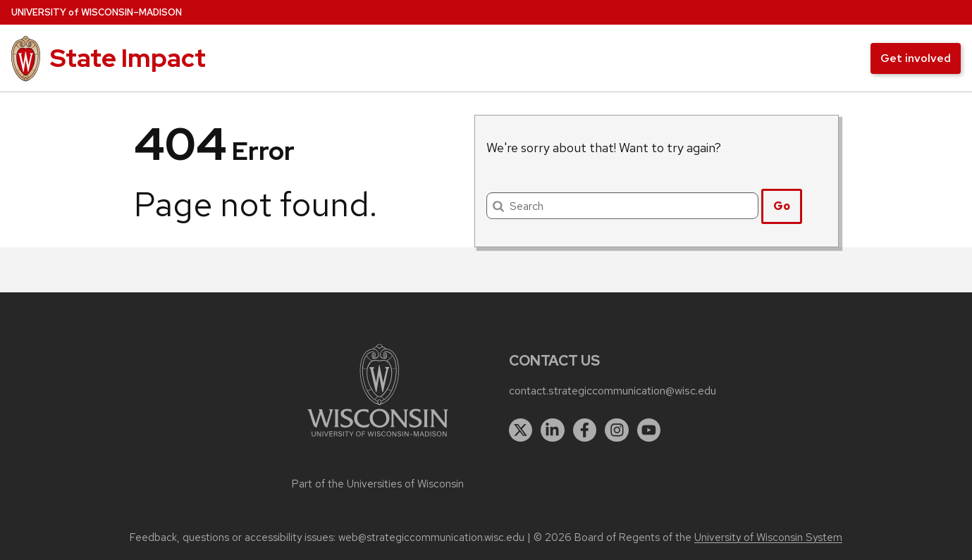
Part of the (378, 484)
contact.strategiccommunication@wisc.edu (613, 391)
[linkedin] (553, 430)
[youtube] (649, 430)
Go (782, 206)
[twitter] (521, 430)
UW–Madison (97, 12)
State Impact (128, 58)
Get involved (916, 58)
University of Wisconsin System (768, 537)
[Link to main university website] (378, 439)
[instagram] (617, 430)
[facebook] (585, 430)
